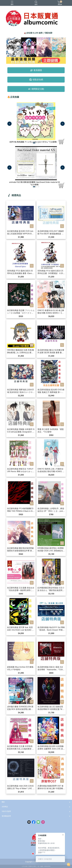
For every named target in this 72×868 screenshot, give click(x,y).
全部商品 (5, 807)
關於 (3, 802)
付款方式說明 (6, 811)
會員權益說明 (6, 816)
